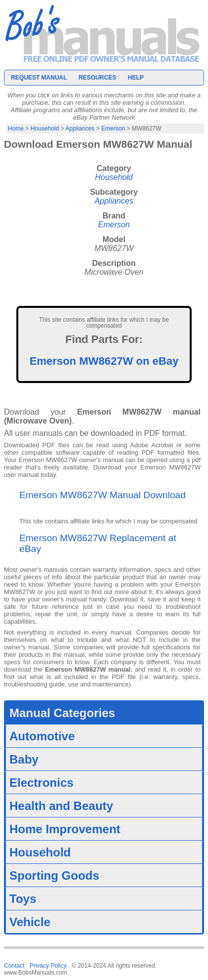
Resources (98, 78)
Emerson (113, 128)
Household (45, 128)
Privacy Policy (48, 966)
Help (136, 78)
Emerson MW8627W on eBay (104, 361)
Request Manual (39, 78)
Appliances (80, 128)
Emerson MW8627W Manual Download (103, 495)
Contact (14, 966)
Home (16, 128)
